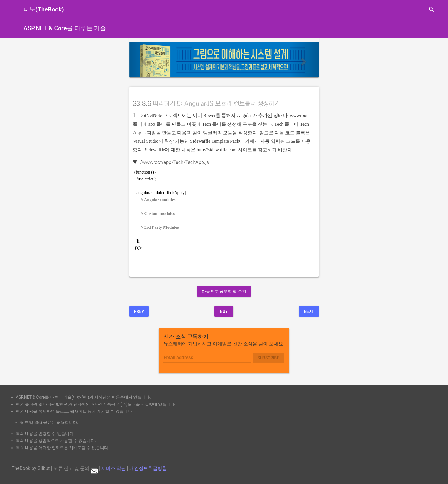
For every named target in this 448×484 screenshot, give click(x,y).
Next (309, 311)
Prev (139, 311)
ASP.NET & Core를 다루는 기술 (65, 28)
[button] (144, 60)
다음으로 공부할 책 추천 (224, 291)
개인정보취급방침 (148, 468)
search (432, 9)
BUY (224, 311)
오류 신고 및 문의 (75, 468)
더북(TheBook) (44, 9)
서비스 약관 (114, 468)
